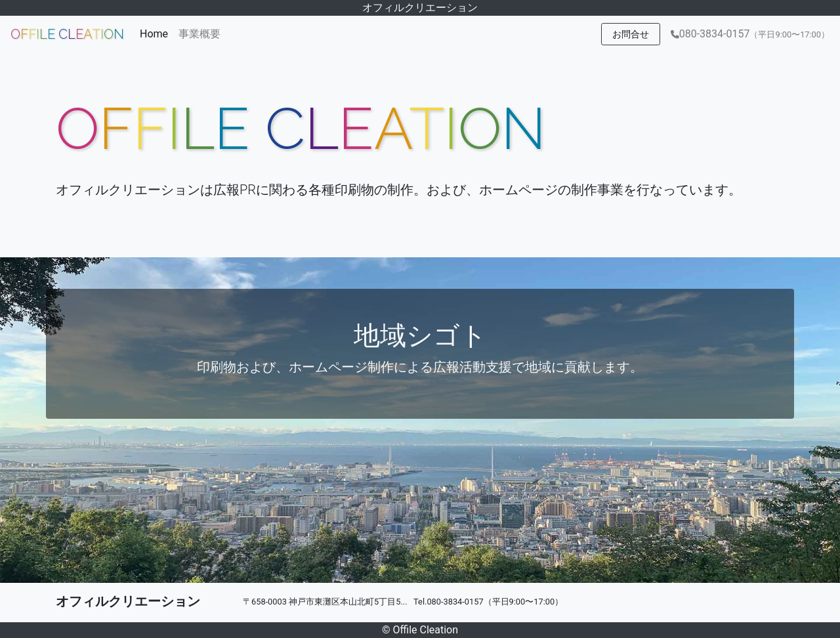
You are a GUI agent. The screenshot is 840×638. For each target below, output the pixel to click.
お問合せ (631, 34)
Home (157, 33)
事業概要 (199, 34)
